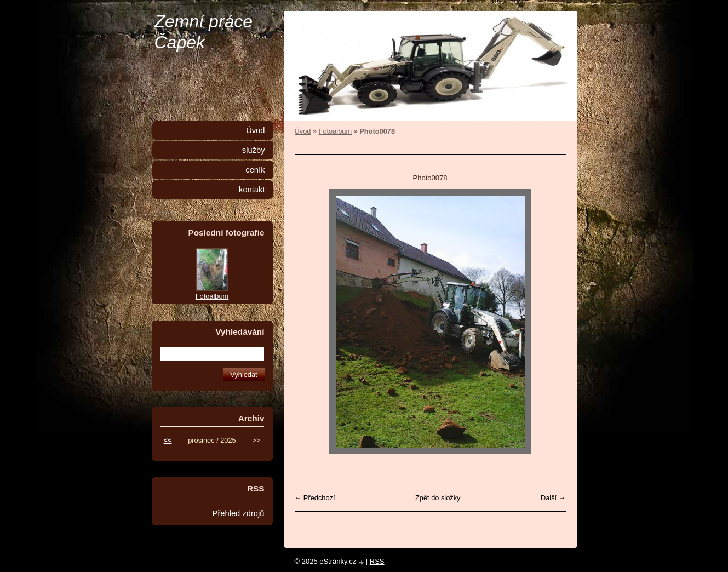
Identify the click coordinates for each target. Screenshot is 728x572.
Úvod (303, 131)
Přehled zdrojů (239, 513)
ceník (255, 170)
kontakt (252, 190)
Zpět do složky (438, 498)
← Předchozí (315, 498)
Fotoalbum (335, 131)
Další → (553, 498)
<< (168, 440)
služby (254, 150)
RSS (377, 561)
